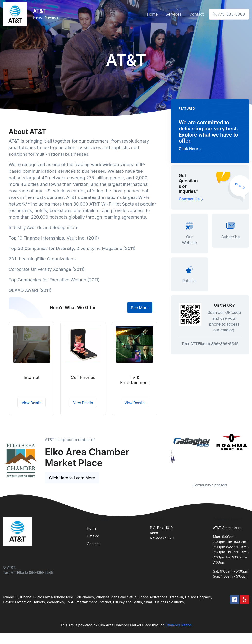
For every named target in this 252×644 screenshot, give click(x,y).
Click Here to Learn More (72, 478)
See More (140, 308)
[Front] (16, 14)
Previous (167, 455)
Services (174, 14)
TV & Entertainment (135, 380)
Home (152, 14)
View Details (31, 403)
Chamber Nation (179, 625)
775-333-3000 (229, 14)
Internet (32, 377)
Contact (196, 14)
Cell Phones (83, 377)
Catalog (93, 536)
